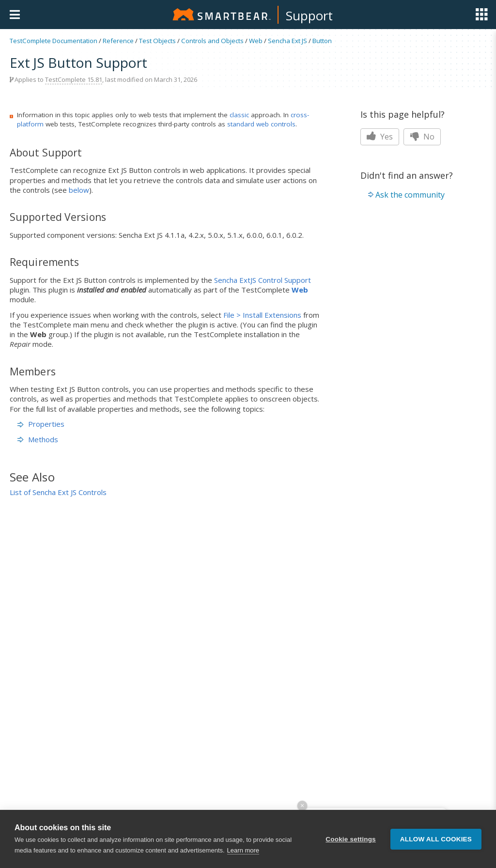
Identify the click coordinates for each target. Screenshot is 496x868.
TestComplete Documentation (54, 41)
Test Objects (157, 41)
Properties (41, 424)
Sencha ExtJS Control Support (263, 280)
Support (309, 15)
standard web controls (261, 124)
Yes (380, 137)
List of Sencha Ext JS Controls (58, 492)
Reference (118, 41)
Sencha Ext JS (287, 41)
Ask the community (410, 195)
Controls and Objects (212, 41)
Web (256, 41)
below (79, 190)
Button (322, 41)
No (422, 137)
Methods (38, 439)
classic (239, 115)
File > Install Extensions (262, 315)
